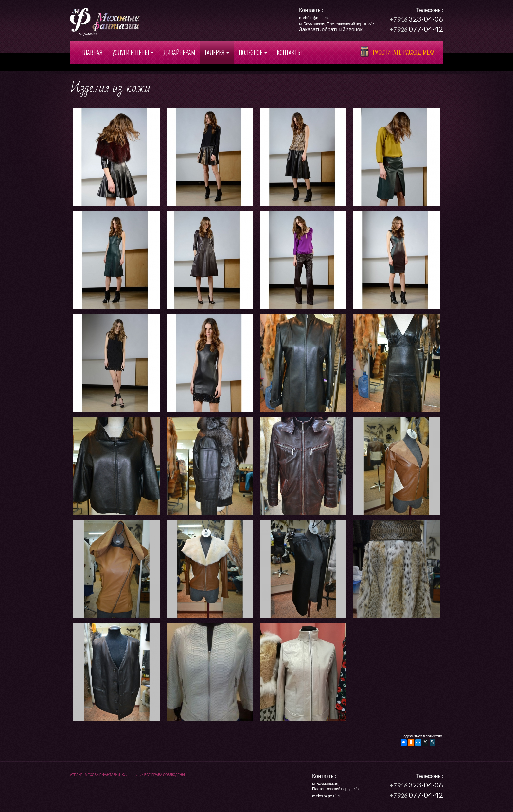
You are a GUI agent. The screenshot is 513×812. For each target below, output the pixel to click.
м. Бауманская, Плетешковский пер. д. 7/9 (336, 24)
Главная (92, 52)
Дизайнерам (179, 52)
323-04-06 (416, 19)
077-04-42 (416, 29)
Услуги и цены (133, 52)
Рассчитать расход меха (404, 52)
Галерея (217, 52)
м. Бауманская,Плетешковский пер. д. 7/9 (336, 784)
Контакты (289, 52)
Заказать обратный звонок (331, 29)
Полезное (253, 52)
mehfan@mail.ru (314, 17)
